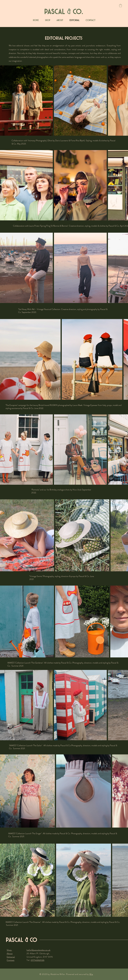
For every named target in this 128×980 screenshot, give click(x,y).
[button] (121, 5)
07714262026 (38, 960)
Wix (91, 974)
